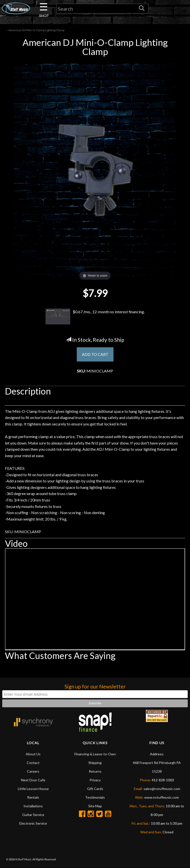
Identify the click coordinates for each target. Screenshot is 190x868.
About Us (33, 754)
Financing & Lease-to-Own (95, 754)
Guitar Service (33, 815)
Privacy (95, 780)
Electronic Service (33, 823)
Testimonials (95, 797)
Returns (95, 771)
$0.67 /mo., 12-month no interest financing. (95, 316)
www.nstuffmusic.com (162, 797)
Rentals (33, 797)
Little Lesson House (33, 789)
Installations (33, 806)
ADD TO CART (95, 354)
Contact (33, 763)
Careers (33, 771)
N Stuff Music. (23, 859)
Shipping (95, 763)
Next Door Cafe (33, 780)
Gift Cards (95, 789)
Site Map (95, 806)
